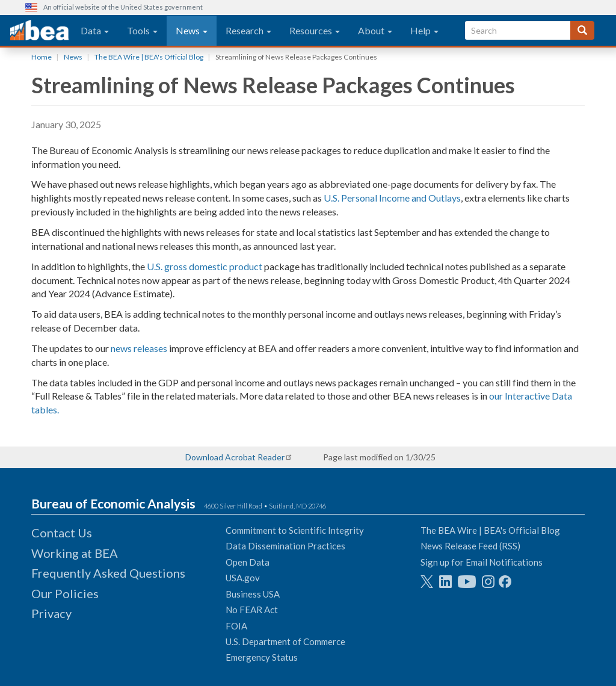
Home (42, 57)
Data (95, 30)
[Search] (582, 30)
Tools (142, 30)
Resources (315, 30)
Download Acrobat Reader (235, 457)
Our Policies (65, 593)
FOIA (236, 626)
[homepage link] (39, 31)
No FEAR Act (252, 610)
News (192, 30)
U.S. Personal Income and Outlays (392, 198)
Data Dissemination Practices (285, 546)
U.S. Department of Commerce (285, 641)
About (375, 30)
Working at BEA (75, 553)
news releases (139, 348)
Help (424, 30)
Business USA (253, 594)
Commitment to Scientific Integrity (295, 530)
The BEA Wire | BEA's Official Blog (149, 57)
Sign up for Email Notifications (482, 562)
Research (248, 30)
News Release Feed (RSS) (470, 546)
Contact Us (62, 533)
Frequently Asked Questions (108, 573)
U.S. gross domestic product (205, 266)
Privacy (51, 613)
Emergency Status (262, 657)
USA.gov (243, 578)
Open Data (248, 562)
